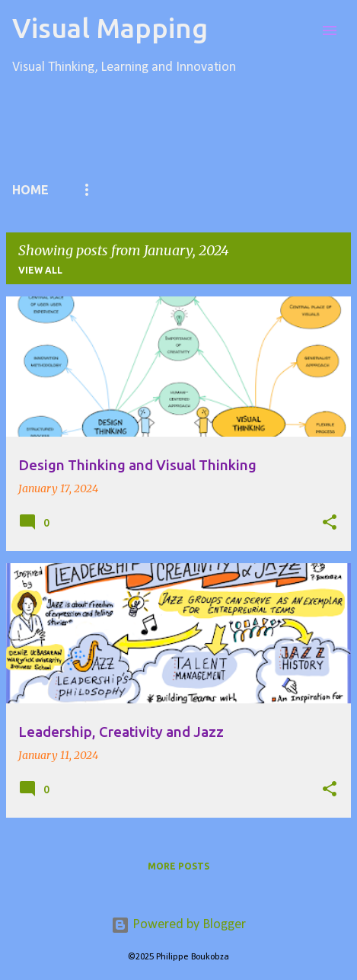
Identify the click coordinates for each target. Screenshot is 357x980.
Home (30, 190)
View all (40, 270)
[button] (330, 523)
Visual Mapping (110, 28)
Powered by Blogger (178, 925)
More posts (178, 866)
